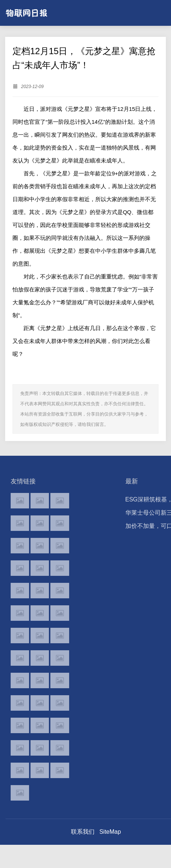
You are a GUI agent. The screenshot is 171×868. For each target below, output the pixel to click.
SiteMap (110, 832)
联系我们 (83, 832)
